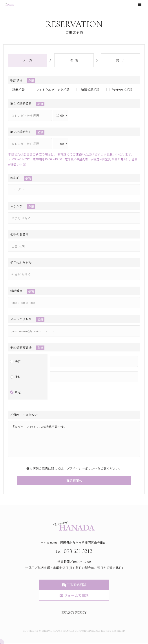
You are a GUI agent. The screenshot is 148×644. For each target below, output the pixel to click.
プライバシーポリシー (82, 468)
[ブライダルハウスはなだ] (9, 5)
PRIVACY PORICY (74, 613)
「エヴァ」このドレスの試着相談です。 (74, 439)
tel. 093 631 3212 (74, 551)
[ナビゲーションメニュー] (140, 4)
